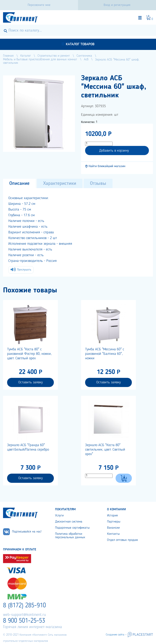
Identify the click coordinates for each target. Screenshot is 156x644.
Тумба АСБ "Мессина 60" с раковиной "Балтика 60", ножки (105, 354)
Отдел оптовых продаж (122, 540)
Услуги (59, 516)
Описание (19, 184)
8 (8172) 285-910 (24, 606)
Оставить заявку (30, 382)
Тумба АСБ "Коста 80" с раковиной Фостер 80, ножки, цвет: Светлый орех (29, 354)
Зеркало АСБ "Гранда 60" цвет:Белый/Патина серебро (28, 447)
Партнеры (114, 522)
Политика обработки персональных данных (70, 536)
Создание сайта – (116, 635)
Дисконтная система (69, 522)
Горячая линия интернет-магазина (32, 627)
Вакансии (113, 528)
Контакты (113, 534)
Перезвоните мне (39, 5)
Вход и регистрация (117, 5)
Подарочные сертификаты (72, 528)
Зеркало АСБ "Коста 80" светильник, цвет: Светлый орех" (105, 450)
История (112, 516)
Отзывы (98, 184)
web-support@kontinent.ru (24, 615)
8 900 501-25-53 (24, 621)
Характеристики (60, 184)
